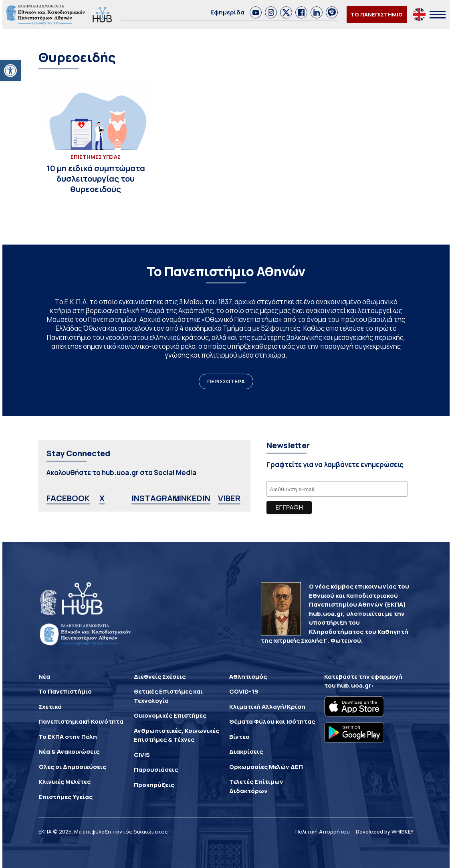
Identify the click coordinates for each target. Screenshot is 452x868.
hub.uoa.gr (354, 685)
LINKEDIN (192, 498)
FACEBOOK (68, 498)
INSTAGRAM (155, 498)
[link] (256, 12)
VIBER (229, 498)
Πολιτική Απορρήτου (323, 832)
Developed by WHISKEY (385, 832)
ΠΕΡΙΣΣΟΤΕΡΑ (226, 381)
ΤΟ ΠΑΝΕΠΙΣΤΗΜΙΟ (377, 14)
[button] (10, 71)
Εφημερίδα (227, 12)
